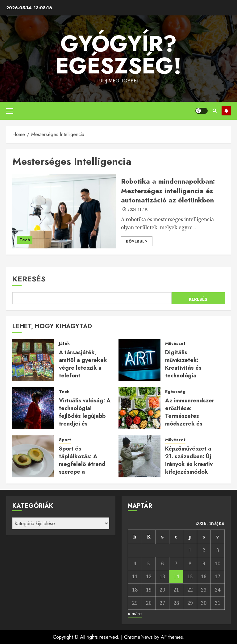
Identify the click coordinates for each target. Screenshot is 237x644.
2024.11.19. (138, 210)
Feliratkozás (226, 111)
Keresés (29, 279)
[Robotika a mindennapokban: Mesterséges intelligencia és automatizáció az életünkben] (64, 211)
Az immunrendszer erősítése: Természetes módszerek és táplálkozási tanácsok (190, 420)
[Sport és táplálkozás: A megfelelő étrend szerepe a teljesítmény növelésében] (33, 456)
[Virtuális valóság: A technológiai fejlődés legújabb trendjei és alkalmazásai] (33, 408)
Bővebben (137, 241)
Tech (25, 240)
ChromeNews (138, 637)
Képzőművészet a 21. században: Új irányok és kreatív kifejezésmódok (189, 460)
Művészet (175, 344)
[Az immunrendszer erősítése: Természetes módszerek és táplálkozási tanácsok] (139, 408)
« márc (135, 614)
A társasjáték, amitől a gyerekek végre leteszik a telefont (83, 364)
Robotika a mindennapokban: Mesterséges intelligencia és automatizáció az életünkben (168, 191)
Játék (64, 344)
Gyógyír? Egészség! (118, 55)
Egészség (175, 392)
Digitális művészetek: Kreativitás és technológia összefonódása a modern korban (187, 372)
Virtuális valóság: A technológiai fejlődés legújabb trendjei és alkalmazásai (85, 416)
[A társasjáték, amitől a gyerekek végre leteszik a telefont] (33, 360)
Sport (65, 440)
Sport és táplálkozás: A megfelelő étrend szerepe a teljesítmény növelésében (82, 468)
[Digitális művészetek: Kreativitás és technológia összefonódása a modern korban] (139, 360)
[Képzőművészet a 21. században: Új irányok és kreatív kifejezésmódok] (139, 456)
